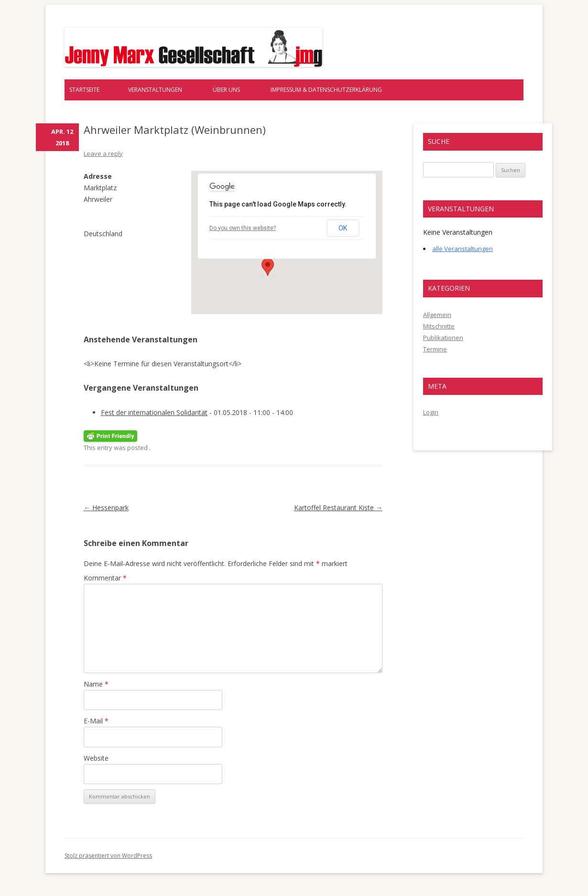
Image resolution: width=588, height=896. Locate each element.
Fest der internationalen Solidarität (154, 412)
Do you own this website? (243, 228)
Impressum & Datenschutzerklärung (326, 90)
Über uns (226, 90)
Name (96, 684)
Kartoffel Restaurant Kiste (338, 508)
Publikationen (443, 338)
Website (96, 758)
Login (431, 412)
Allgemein (437, 315)
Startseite (84, 90)
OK (343, 228)
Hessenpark (106, 508)
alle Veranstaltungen (463, 249)
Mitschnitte (439, 326)
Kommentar (105, 578)
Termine (435, 349)
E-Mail (96, 721)
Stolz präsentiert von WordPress (108, 856)
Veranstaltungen (155, 90)
